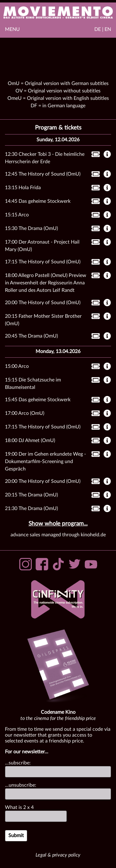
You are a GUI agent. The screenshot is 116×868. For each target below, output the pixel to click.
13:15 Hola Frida (23, 188)
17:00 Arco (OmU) (25, 413)
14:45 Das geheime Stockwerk (38, 201)
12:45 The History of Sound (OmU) (43, 174)
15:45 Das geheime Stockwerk (38, 400)
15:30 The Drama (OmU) (31, 228)
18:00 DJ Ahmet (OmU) (30, 440)
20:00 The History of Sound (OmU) (43, 303)
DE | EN (103, 29)
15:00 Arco (17, 366)
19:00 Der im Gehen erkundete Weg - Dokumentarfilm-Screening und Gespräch (45, 462)
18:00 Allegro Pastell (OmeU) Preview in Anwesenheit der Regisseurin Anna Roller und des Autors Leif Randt (46, 283)
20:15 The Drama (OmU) (31, 495)
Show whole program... (58, 524)
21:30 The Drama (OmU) (31, 508)
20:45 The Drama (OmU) (31, 336)
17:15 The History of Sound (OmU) (43, 262)
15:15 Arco (17, 215)
